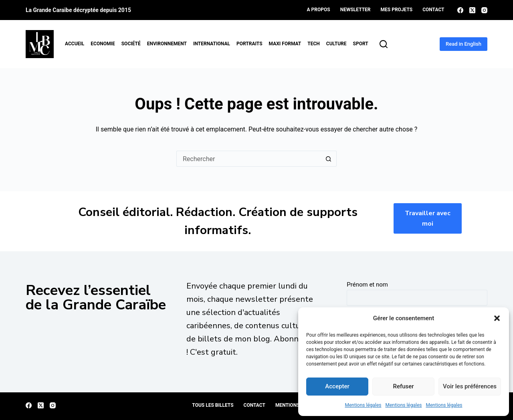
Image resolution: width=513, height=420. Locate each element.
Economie (103, 44)
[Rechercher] (384, 44)
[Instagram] (484, 10)
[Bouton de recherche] (329, 159)
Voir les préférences (470, 386)
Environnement (167, 44)
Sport (361, 44)
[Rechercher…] (248, 159)
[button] (497, 318)
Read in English (464, 44)
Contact (433, 10)
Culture (336, 44)
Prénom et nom (367, 285)
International (212, 44)
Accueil (75, 44)
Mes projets (397, 10)
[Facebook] (460, 10)
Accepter (337, 386)
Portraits (249, 44)
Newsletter (355, 10)
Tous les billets (213, 405)
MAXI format (285, 44)
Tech (314, 44)
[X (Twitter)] (472, 10)
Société (131, 44)
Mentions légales (363, 405)
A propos (319, 10)
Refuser (403, 386)
